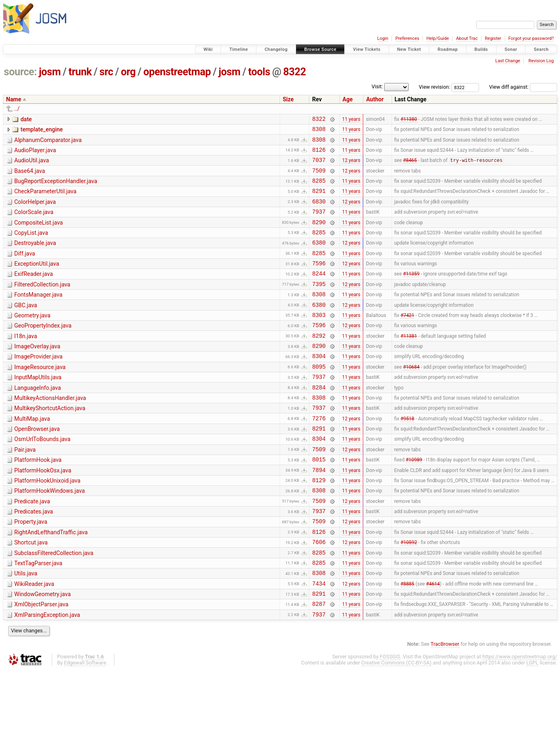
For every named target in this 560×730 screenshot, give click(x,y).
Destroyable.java (35, 258)
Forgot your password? (531, 38)
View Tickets (366, 49)
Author (375, 99)
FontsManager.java (38, 315)
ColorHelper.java (35, 212)
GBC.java (26, 327)
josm (50, 72)
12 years (351, 166)
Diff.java (25, 269)
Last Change (508, 61)
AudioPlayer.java (35, 154)
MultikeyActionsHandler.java (50, 431)
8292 (319, 362)
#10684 (411, 397)
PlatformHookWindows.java (49, 535)
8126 (319, 154)
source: (21, 72)
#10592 (409, 593)
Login (383, 38)
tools (259, 72)
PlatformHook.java (38, 500)
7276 (319, 455)
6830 (319, 212)
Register (493, 38)
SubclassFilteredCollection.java (54, 604)
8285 (319, 189)
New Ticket (409, 49)
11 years (351, 120)
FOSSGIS (390, 716)
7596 (319, 281)
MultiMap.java (32, 454)
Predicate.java (32, 546)
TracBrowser (445, 704)
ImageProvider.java (38, 385)
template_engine (42, 131)
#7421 (407, 339)
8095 (319, 397)
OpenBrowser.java (37, 466)
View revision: (434, 87)
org (128, 72)
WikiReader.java (34, 639)
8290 (319, 235)
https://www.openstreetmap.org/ (520, 716)
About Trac (467, 38)
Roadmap (448, 49)
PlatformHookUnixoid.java (47, 523)
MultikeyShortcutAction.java (50, 442)
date (26, 119)
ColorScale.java (34, 223)
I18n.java (26, 362)
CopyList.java (31, 246)
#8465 (410, 166)
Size (288, 99)
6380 (319, 258)
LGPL (532, 722)
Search (541, 49)
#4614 (433, 639)
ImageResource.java (40, 396)
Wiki (208, 49)
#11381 (409, 362)
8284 (319, 420)
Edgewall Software (85, 722)
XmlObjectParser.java (41, 662)
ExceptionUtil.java (37, 281)
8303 (319, 339)
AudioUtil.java (32, 165)
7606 (319, 593)
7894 (319, 513)
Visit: (377, 86)
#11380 (409, 120)
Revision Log (541, 61)
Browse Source (320, 49)
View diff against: (523, 87)
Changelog (276, 49)
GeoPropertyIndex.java (43, 350)
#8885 (407, 639)
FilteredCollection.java (42, 304)
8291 (319, 200)
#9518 (407, 455)
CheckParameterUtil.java (45, 200)
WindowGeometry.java (43, 650)
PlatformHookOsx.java (43, 512)
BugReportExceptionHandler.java (56, 188)
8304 (319, 385)
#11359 (411, 293)
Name (14, 99)
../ (17, 109)
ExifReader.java (34, 292)
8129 (319, 524)
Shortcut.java (31, 592)
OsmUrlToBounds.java (42, 477)
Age (348, 99)
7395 (319, 305)
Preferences (407, 38)
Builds (481, 49)
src (106, 72)
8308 (319, 131)
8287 (319, 662)
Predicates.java (34, 558)
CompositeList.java (38, 235)
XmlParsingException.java (47, 673)
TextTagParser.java (38, 616)
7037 (319, 166)
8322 (295, 72)
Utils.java (26, 627)
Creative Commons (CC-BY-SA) (397, 722)
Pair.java (25, 489)
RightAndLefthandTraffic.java (51, 581)
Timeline (238, 49)
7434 (319, 639)
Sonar (511, 49)
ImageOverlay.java (37, 373)
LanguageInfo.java (38, 420)
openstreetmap (177, 72)
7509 (319, 178)
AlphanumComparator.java (48, 142)
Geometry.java (32, 339)
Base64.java (30, 177)
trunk (80, 72)
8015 (319, 501)
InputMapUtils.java (38, 408)
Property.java (31, 569)
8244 (319, 293)
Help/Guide (438, 38)
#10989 (414, 501)
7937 (319, 224)
